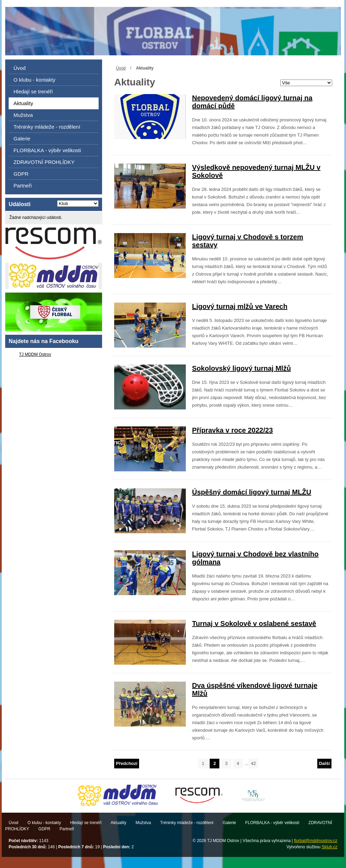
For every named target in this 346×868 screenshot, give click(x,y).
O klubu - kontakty (34, 80)
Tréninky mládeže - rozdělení (47, 127)
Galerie (22, 138)
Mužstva (23, 115)
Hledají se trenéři (33, 91)
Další (324, 763)
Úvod (121, 68)
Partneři (23, 186)
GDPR (21, 174)
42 (253, 763)
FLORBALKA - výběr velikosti (47, 150)
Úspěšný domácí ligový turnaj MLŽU (252, 492)
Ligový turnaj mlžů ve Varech (240, 306)
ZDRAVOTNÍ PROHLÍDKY (44, 162)
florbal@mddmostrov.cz (316, 841)
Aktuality (23, 103)
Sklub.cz (330, 847)
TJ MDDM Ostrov (35, 354)
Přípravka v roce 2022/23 (233, 430)
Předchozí (127, 763)
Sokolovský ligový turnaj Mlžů (242, 368)
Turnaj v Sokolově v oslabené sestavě (254, 624)
